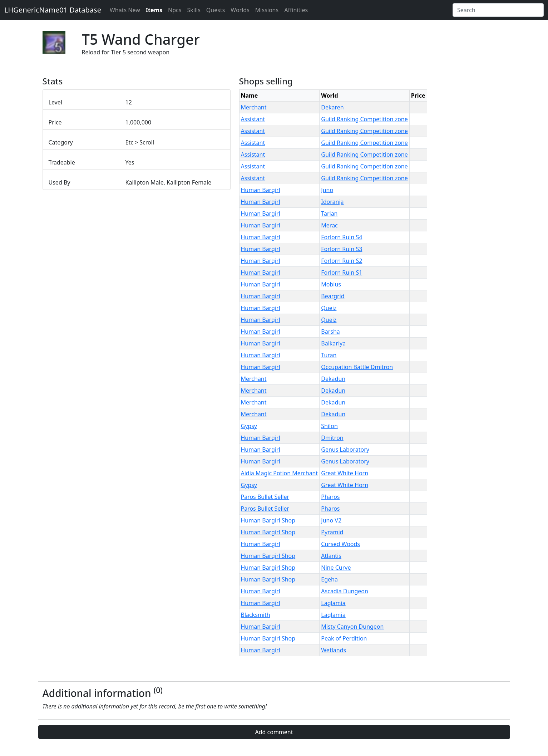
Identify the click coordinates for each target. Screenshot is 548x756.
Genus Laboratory (345, 450)
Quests (216, 10)
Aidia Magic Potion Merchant (280, 473)
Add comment (274, 732)
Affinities (296, 10)
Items (154, 10)
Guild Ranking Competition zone (364, 119)
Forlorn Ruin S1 (342, 273)
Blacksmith (256, 615)
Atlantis (331, 556)
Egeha (329, 579)
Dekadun (333, 379)
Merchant (254, 107)
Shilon (329, 426)
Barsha (330, 332)
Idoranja (332, 202)
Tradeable (62, 162)
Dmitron (332, 438)
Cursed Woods (340, 544)
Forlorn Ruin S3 (342, 249)
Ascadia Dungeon (345, 591)
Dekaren (332, 107)
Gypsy (249, 426)
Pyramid (332, 532)
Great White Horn (345, 473)
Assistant (253, 119)
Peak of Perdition (344, 638)
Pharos (330, 497)
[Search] (498, 10)
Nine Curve (336, 568)
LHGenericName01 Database (53, 10)
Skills (194, 10)
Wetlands (334, 650)
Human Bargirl (261, 190)
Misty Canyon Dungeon (352, 627)
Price (55, 122)
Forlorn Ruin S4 (342, 237)
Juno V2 (331, 520)
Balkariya (333, 343)
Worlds (240, 10)
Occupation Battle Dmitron (357, 367)
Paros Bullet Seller (265, 497)
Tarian (329, 213)
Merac (329, 225)
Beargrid (333, 296)
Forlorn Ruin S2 (342, 261)
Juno (327, 190)
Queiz (329, 308)
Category (61, 142)
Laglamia (333, 603)
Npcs (175, 10)
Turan (329, 355)
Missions (267, 10)
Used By (60, 182)
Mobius (331, 284)
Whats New (125, 10)
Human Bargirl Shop (268, 520)
